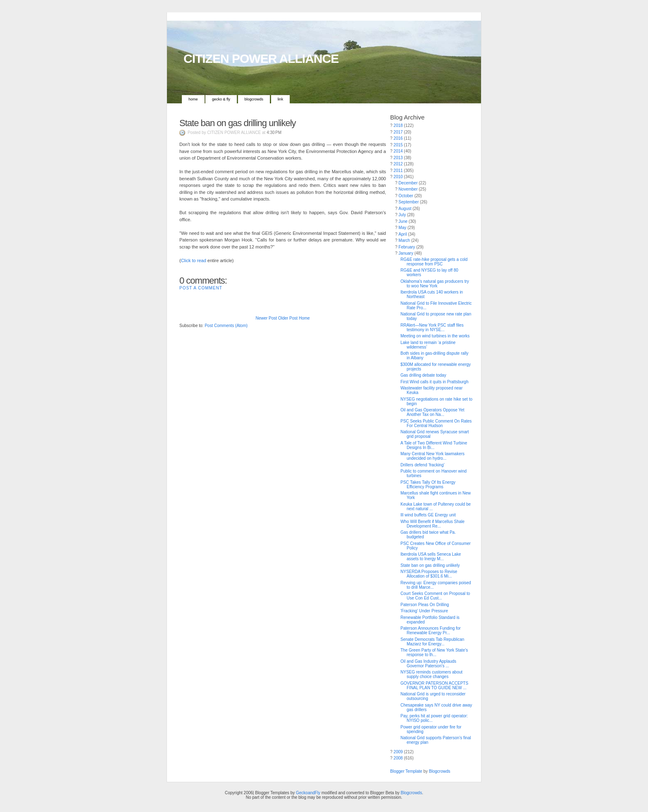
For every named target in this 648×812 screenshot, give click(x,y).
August (405, 209)
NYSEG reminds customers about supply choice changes (431, 674)
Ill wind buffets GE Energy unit (428, 515)
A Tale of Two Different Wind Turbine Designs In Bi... (434, 445)
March (404, 240)
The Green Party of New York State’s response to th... (434, 652)
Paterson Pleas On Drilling (425, 605)
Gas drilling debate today (423, 375)
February (407, 247)
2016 (398, 138)
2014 (398, 151)
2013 (398, 158)
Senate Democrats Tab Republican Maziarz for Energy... (432, 642)
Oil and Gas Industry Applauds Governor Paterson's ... (428, 664)
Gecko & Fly (221, 99)
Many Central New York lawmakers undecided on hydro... (432, 456)
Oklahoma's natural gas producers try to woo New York (435, 284)
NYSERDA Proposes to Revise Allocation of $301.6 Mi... (429, 574)
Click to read (194, 260)
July (402, 215)
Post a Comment (201, 288)
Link (281, 99)
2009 (398, 752)
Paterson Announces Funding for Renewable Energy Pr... (431, 630)
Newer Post (266, 318)
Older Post (288, 318)
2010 (398, 177)
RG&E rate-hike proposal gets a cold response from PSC (434, 262)
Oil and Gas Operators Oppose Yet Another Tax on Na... (432, 412)
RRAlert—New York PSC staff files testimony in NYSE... (432, 327)
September (409, 202)
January (406, 253)
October (406, 196)
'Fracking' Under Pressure (424, 611)
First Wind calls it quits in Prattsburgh (435, 382)
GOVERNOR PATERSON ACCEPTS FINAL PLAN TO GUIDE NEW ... (434, 685)
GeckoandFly (308, 793)
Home (193, 99)
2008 (398, 758)
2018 (398, 125)
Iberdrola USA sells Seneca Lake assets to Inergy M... (431, 556)
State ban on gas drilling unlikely (238, 123)
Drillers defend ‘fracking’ (423, 465)
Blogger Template (406, 771)
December (408, 183)
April (403, 234)
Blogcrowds (254, 99)
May (402, 228)
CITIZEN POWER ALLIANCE (261, 59)
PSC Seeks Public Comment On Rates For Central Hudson (436, 423)
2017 (398, 132)
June (403, 221)
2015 (398, 145)
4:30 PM (274, 133)
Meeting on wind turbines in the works (435, 336)
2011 (398, 171)
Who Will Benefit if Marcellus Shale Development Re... (432, 524)
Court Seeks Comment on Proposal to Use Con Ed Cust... (435, 596)
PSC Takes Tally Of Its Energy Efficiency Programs (428, 485)
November (408, 189)
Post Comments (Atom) (226, 326)
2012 (398, 164)
